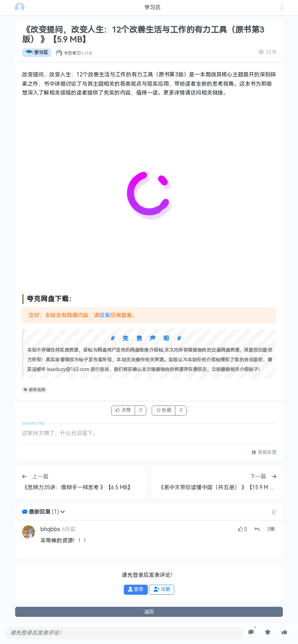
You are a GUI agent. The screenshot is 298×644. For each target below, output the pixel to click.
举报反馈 (264, 452)
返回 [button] (149, 612)
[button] (62, 512)
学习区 (37, 53)
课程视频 (35, 390)
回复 (105, 315)
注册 (162, 589)
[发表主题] (282, 8)
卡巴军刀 (72, 53)
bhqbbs (50, 529)
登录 (136, 589)
